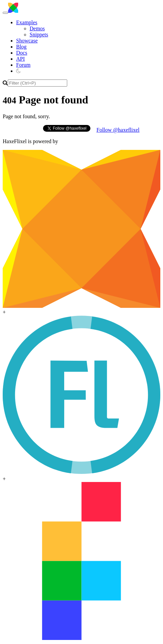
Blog (21, 47)
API (21, 59)
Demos (37, 28)
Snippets (39, 35)
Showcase (27, 41)
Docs (22, 53)
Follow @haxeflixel (118, 130)
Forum (23, 65)
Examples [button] (27, 22)
